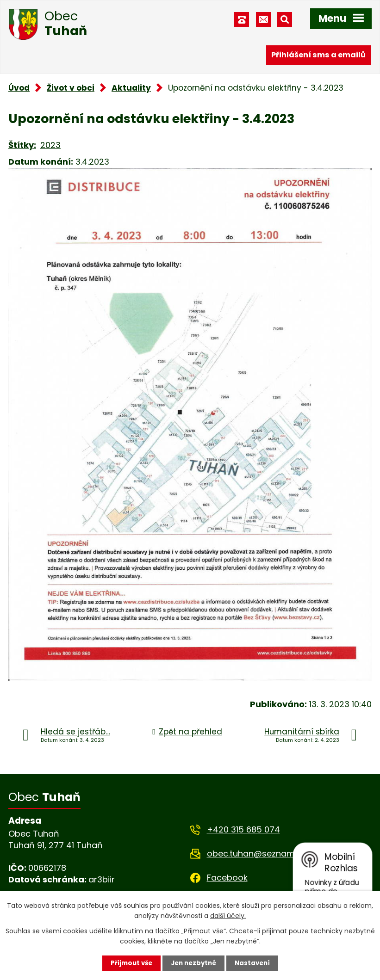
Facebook (227, 878)
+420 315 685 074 (243, 829)
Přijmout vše (129, 963)
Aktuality (131, 88)
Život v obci (71, 88)
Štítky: (22, 145)
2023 (50, 145)
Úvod (19, 88)
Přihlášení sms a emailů (318, 54)
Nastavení (255, 963)
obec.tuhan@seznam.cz (256, 854)
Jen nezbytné (194, 963)
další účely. (228, 915)
